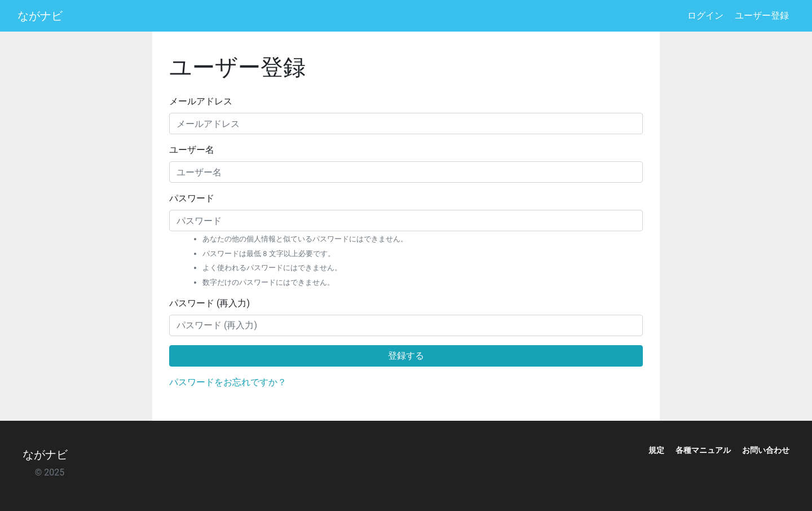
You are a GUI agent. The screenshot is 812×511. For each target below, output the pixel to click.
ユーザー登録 (762, 16)
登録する (406, 356)
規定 (656, 450)
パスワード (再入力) (209, 303)
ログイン (705, 16)
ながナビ (40, 16)
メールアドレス (201, 101)
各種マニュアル (703, 450)
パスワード (192, 198)
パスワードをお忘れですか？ (228, 382)
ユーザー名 (192, 150)
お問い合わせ (766, 450)
